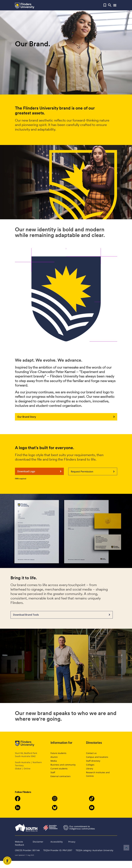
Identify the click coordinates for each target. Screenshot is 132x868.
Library (90, 769)
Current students (59, 769)
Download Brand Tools (62, 615)
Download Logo (39, 471)
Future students (58, 753)
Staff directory (93, 761)
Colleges (90, 765)
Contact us (91, 753)
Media (54, 761)
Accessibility (57, 842)
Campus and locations (97, 757)
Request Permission (93, 472)
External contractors (61, 776)
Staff (53, 772)
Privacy (72, 842)
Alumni (54, 757)
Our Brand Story (66, 417)
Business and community (63, 765)
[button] (105, 5)
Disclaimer (38, 842)
